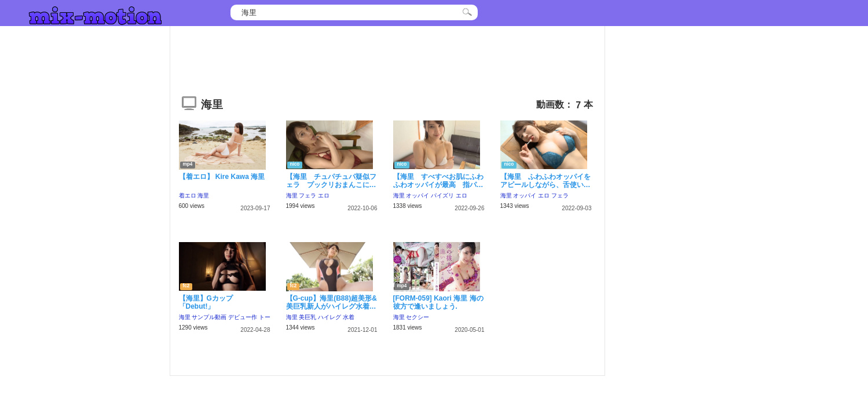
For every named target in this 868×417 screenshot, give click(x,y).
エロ (324, 195)
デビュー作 (243, 317)
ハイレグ (329, 317)
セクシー (417, 317)
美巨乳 (307, 317)
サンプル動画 (209, 317)
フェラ (307, 195)
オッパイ (417, 195)
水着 (349, 317)
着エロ (188, 195)
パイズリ (442, 195)
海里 (203, 195)
